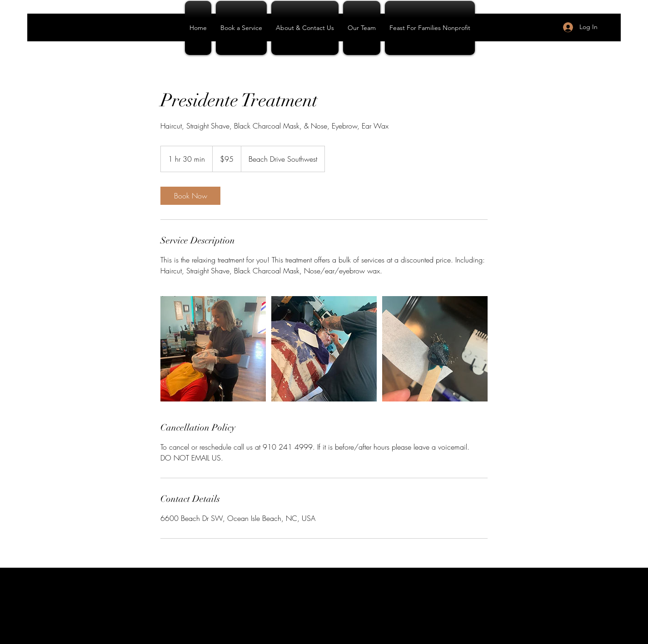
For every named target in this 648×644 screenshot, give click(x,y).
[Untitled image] (213, 349)
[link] (190, 196)
